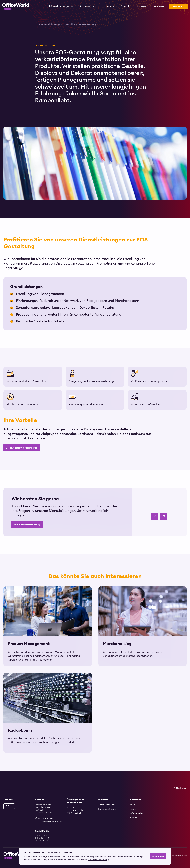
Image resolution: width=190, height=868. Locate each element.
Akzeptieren (158, 856)
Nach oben (181, 788)
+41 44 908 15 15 (46, 818)
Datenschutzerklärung (98, 860)
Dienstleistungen (52, 25)
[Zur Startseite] (16, 6)
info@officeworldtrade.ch (49, 821)
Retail (69, 25)
